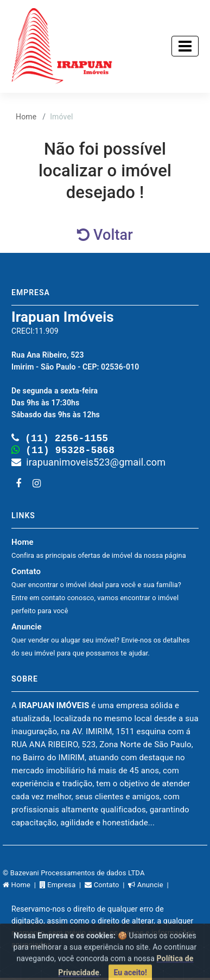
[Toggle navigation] (185, 46)
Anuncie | (149, 887)
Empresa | (62, 887)
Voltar (105, 235)
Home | (21, 887)
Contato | (106, 887)
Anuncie (101, 642)
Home (26, 117)
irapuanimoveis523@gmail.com (88, 464)
